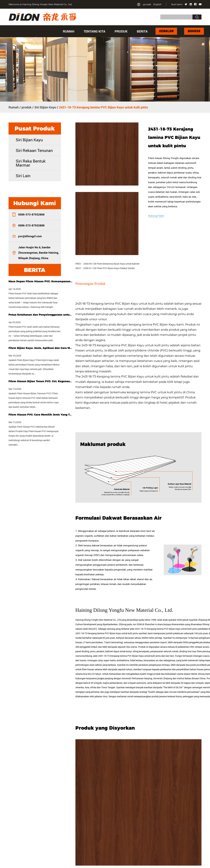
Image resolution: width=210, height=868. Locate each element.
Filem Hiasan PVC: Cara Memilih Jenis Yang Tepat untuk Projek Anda (41, 415)
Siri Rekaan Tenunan (34, 150)
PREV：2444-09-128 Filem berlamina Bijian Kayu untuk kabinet (107, 264)
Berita (142, 31)
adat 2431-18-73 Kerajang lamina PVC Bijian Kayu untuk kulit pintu (127, 656)
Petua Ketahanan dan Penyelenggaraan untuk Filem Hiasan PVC (41, 315)
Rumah (69, 31)
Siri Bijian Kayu (45, 107)
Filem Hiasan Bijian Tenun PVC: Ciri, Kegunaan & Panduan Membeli (41, 381)
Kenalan (166, 31)
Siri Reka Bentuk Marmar (31, 163)
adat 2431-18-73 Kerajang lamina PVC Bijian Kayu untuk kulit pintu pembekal (169, 629)
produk (121, 31)
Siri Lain (23, 176)
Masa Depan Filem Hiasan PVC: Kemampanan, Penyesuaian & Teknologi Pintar (41, 281)
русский (147, 4)
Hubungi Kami (156, 216)
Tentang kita (94, 31)
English (157, 4)
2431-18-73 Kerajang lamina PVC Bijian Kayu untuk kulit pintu (120, 304)
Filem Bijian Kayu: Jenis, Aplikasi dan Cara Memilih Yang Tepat (41, 348)
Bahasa (194, 31)
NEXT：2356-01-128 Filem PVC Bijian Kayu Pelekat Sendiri (105, 268)
